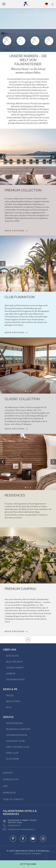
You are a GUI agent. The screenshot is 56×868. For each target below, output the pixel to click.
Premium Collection (23, 190)
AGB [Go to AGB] (5, 786)
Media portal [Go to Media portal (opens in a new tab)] (13, 701)
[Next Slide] (53, 157)
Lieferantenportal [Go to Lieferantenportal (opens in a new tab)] (17, 735)
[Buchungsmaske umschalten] (28, 864)
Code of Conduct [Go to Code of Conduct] (13, 799)
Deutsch (47, 4)
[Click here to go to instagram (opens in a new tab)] (43, 839)
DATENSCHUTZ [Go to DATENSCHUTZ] (11, 779)
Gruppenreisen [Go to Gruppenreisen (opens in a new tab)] (15, 723)
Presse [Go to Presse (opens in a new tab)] (10, 696)
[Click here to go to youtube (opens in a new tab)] (33, 839)
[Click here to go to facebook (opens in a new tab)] (23, 839)
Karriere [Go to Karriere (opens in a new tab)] (11, 674)
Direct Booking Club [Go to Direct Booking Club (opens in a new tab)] (18, 747)
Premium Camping (20, 589)
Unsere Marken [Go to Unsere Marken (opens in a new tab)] (15, 668)
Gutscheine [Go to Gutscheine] (13, 759)
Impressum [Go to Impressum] (9, 793)
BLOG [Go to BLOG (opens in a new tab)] (9, 707)
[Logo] (29, 4)
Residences (15, 495)
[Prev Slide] (3, 157)
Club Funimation (20, 297)
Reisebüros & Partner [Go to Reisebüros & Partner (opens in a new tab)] (18, 729)
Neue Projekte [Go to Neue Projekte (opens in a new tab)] (14, 662)
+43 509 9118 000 (12, 825)
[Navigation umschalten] (4, 4)
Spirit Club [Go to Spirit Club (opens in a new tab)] (12, 753)
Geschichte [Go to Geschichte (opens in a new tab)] (12, 656)
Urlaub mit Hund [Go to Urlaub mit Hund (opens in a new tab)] (16, 741)
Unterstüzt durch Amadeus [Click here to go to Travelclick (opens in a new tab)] (28, 854)
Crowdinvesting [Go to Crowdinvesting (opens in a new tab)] (15, 680)
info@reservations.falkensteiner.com (19, 829)
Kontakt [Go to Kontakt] (8, 773)
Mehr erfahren (16, 231)
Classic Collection (22, 399)
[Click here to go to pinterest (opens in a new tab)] (13, 839)
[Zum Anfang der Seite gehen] (28, 640)
